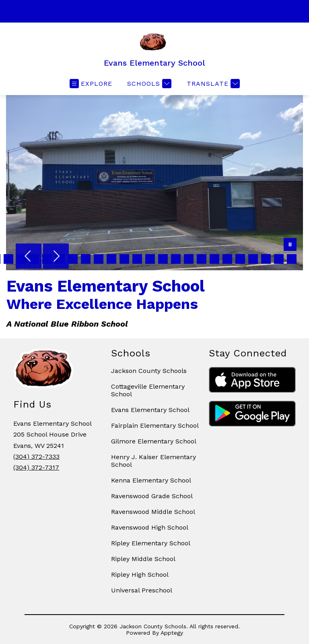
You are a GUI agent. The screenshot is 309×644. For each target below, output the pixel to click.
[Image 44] (176, 259)
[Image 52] (279, 259)
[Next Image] (56, 257)
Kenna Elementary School (151, 480)
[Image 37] (86, 259)
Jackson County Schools (149, 371)
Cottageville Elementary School (148, 390)
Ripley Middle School (143, 559)
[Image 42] (150, 259)
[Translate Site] (212, 84)
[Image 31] (8, 259)
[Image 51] (266, 259)
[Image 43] (163, 259)
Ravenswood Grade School (152, 496)
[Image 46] (202, 259)
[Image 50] (253, 259)
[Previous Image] (29, 257)
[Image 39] (111, 259)
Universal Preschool (142, 590)
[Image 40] (124, 259)
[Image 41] (137, 259)
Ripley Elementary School (151, 543)
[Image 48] (227, 259)
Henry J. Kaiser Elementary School (153, 461)
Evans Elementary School (150, 410)
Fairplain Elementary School (155, 426)
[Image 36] (73, 259)
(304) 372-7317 (36, 467)
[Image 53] (292, 259)
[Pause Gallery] (290, 245)
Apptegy (172, 633)
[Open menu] (91, 84)
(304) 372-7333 (36, 457)
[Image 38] (99, 259)
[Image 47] (214, 259)
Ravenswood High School (150, 527)
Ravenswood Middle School (153, 512)
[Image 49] (240, 259)
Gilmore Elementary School (154, 441)
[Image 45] (189, 259)
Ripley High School (140, 575)
